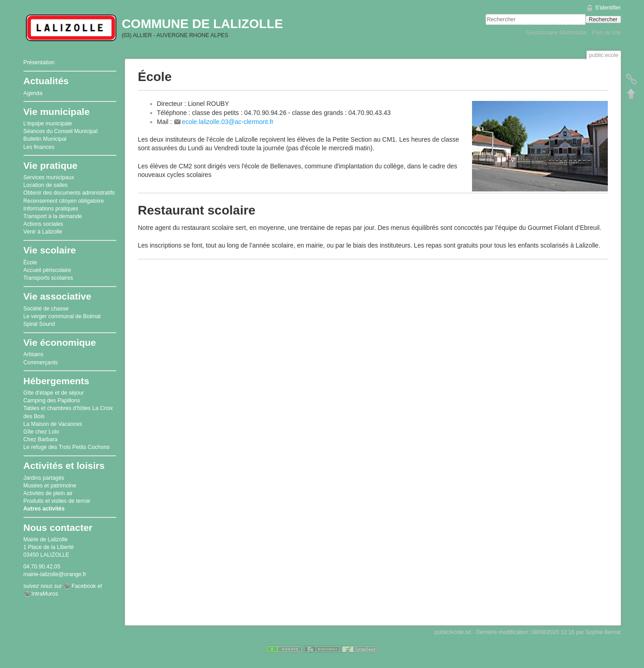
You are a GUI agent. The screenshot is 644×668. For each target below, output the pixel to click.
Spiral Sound (39, 324)
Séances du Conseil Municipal (61, 131)
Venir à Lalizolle (43, 232)
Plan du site (606, 33)
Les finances (39, 147)
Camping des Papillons (52, 401)
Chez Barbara (41, 439)
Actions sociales (43, 224)
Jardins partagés (44, 478)
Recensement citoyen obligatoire (64, 201)
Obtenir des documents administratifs (69, 193)
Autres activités (44, 509)
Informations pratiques (51, 209)
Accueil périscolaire (48, 270)
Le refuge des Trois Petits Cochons (67, 447)
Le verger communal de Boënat (62, 316)
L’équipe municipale (48, 124)
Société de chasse (46, 309)
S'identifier (608, 8)
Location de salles (46, 185)
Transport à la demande (53, 216)
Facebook (84, 586)
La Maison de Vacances (53, 424)
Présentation (39, 62)
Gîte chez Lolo (41, 432)
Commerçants (41, 363)
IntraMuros (45, 594)
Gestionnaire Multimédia (556, 33)
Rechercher (603, 19)
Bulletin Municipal (45, 139)
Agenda (33, 93)
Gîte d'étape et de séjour (54, 393)
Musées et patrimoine (50, 486)
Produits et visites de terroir (57, 501)
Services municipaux (49, 177)
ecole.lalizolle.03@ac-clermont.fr (228, 122)
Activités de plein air (48, 493)
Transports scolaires (48, 278)
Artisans (33, 354)
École (31, 262)
